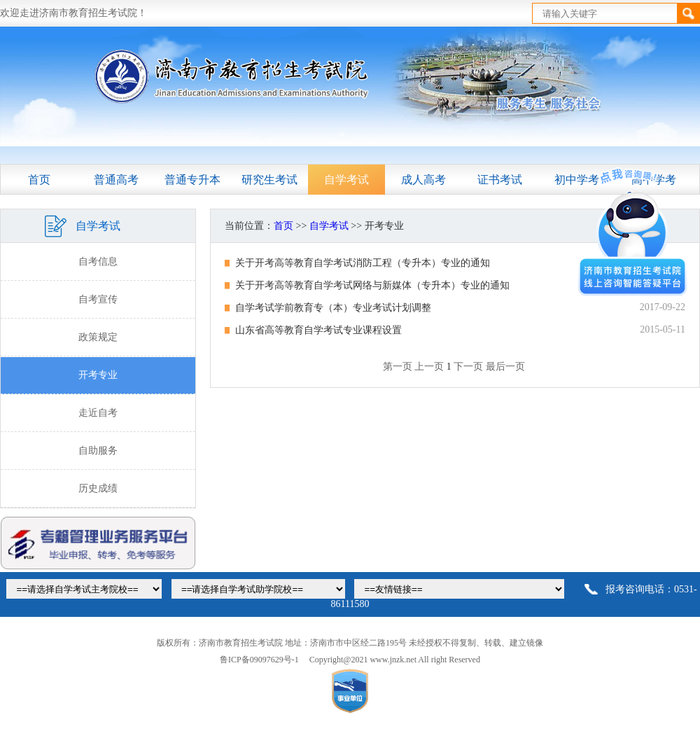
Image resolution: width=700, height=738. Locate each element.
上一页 (429, 367)
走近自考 (98, 413)
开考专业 (98, 375)
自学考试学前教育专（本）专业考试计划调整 (333, 308)
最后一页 (505, 367)
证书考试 (500, 180)
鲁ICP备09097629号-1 (259, 660)
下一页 (468, 367)
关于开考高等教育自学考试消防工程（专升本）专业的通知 (363, 263)
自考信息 (98, 262)
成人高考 (423, 180)
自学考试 (346, 180)
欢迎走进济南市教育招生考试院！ (73, 13)
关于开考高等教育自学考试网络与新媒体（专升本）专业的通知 (372, 285)
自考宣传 (98, 299)
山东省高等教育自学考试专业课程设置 (318, 330)
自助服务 (98, 451)
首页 (39, 180)
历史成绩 (98, 488)
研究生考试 (269, 180)
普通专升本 (192, 180)
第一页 (398, 367)
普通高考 (116, 180)
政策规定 (98, 337)
